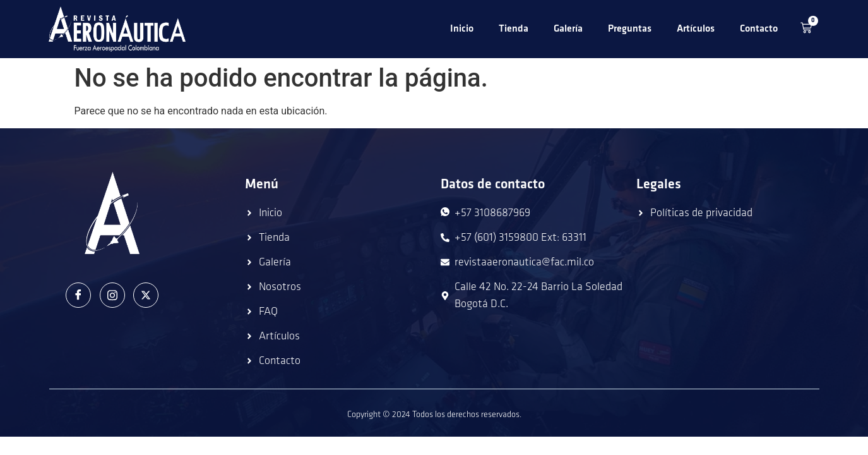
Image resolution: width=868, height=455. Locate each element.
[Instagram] (112, 295)
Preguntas (630, 29)
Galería (568, 29)
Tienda (514, 29)
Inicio (462, 29)
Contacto (759, 29)
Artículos (696, 29)
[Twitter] (146, 295)
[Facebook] (78, 295)
